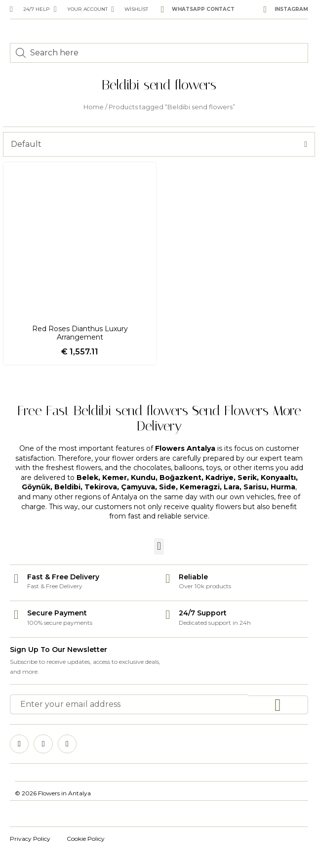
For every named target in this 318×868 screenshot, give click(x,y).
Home (94, 107)
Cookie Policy (86, 839)
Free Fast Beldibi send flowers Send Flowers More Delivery (159, 418)
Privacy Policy (30, 839)
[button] (159, 546)
